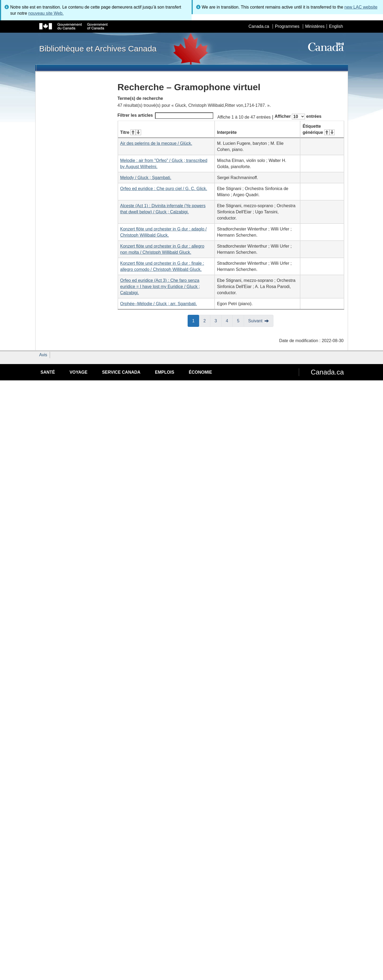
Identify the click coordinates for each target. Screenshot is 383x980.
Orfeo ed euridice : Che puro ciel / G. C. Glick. (164, 189)
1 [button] (196, 320)
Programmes (287, 26)
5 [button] (241, 320)
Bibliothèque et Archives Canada (98, 48)
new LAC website (361, 7)
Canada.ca (259, 26)
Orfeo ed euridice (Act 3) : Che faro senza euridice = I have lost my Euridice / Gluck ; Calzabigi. (160, 287)
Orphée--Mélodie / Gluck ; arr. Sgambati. (159, 304)
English (336, 26)
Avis (43, 355)
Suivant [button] (255, 321)
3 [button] (218, 320)
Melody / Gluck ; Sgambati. (146, 178)
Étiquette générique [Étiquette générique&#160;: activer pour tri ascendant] (319, 129)
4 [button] (229, 320)
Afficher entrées (298, 117)
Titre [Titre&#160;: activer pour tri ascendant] (131, 132)
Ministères (315, 26)
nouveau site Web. (46, 13)
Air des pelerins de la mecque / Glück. (156, 143)
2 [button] (207, 320)
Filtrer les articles (166, 116)
